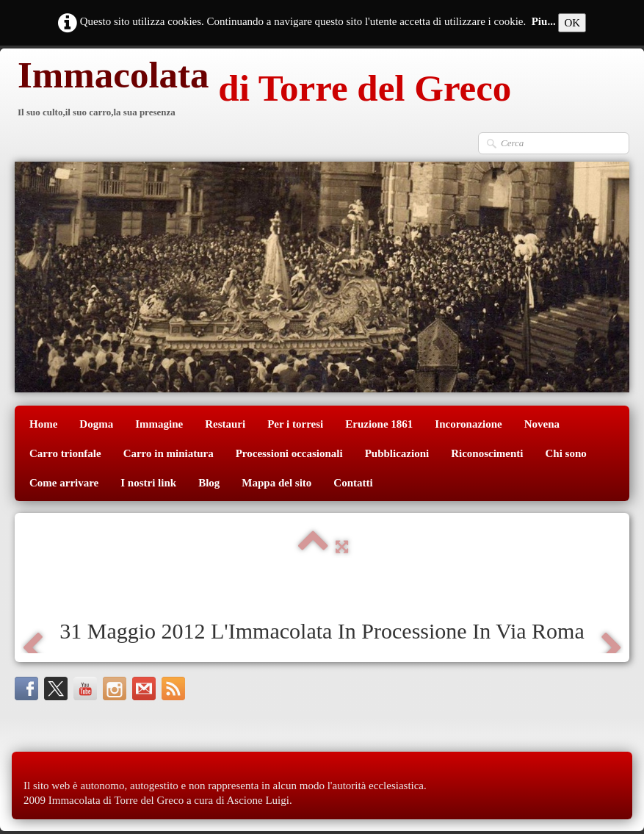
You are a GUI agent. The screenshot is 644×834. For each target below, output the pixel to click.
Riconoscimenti (487, 453)
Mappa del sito (276, 483)
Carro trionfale (65, 453)
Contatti (353, 483)
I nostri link (148, 483)
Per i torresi (295, 424)
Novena (542, 424)
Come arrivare (64, 483)
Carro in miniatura (169, 453)
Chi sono (566, 453)
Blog (209, 483)
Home (43, 424)
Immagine (159, 424)
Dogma (96, 424)
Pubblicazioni (397, 453)
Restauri (225, 424)
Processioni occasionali (289, 453)
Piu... (544, 21)
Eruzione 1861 (379, 424)
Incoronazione (468, 424)
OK (572, 23)
